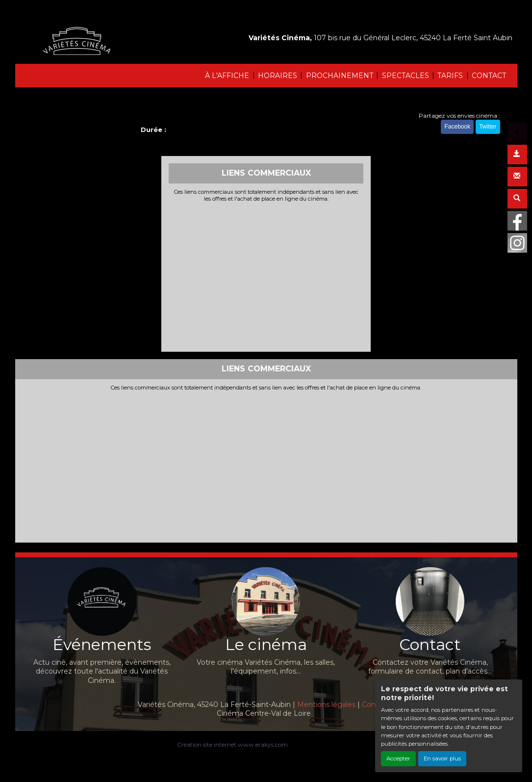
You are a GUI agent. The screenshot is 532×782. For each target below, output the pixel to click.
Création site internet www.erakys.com (232, 744)
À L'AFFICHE (227, 76)
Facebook (457, 127)
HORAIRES (278, 76)
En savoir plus (442, 758)
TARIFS (450, 76)
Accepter (398, 758)
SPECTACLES (405, 76)
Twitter (488, 127)
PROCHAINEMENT (340, 76)
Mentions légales (326, 704)
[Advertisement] (266, 276)
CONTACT (489, 76)
